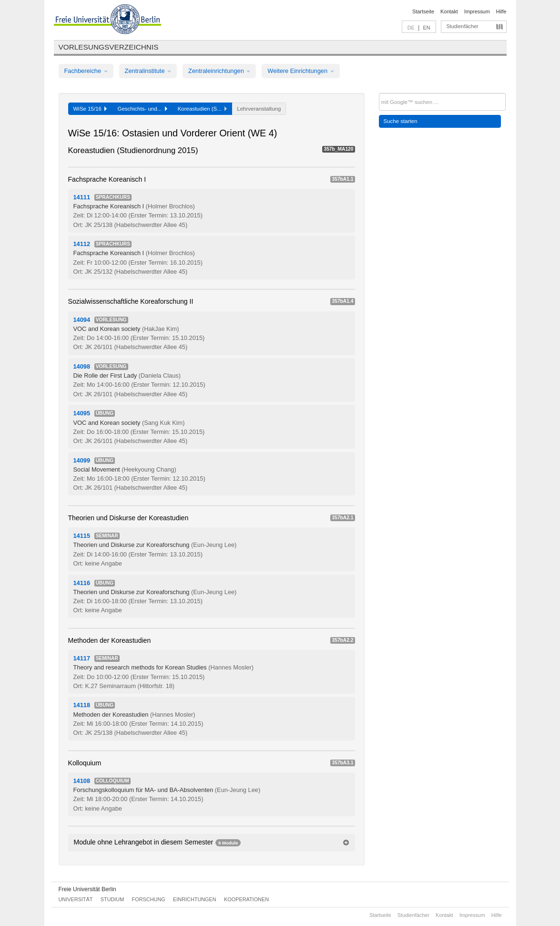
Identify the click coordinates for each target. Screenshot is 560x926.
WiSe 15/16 (90, 109)
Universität (76, 899)
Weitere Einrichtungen (300, 71)
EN (426, 28)
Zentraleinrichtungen (219, 71)
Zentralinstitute (148, 71)
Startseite (423, 11)
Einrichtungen (195, 899)
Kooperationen (246, 899)
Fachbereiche (86, 71)
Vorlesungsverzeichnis (109, 47)
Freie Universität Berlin (87, 889)
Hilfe (501, 11)
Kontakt (449, 11)
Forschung (149, 899)
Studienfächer (463, 26)
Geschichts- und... (142, 109)
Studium (112, 899)
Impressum (477, 11)
